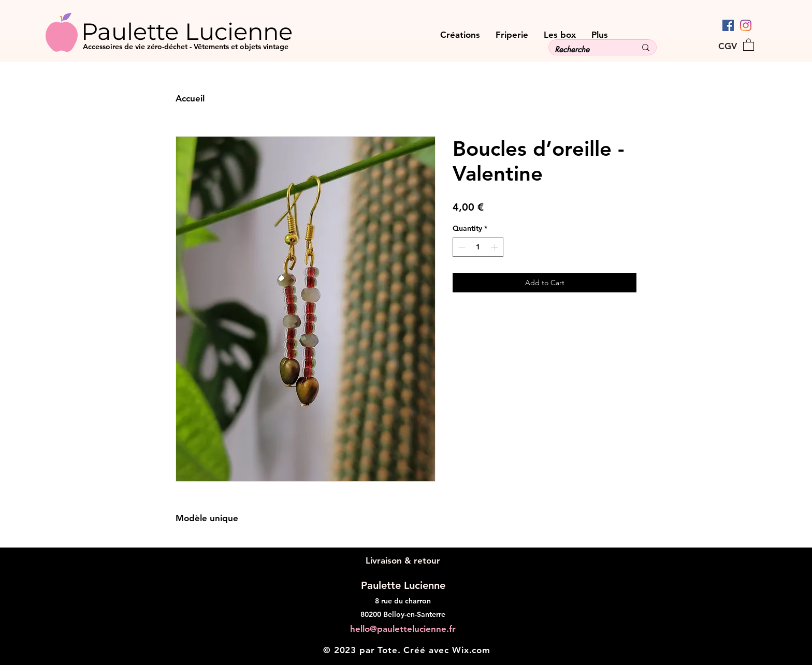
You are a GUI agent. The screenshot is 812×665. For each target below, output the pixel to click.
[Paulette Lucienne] (206, 31)
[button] (749, 44)
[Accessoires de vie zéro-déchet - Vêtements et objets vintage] (268, 47)
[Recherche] (588, 49)
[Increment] (495, 247)
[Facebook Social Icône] (728, 25)
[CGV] (727, 46)
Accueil (190, 98)
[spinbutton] (478, 247)
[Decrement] (461, 247)
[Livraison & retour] (403, 561)
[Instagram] (746, 25)
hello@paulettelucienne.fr (403, 629)
